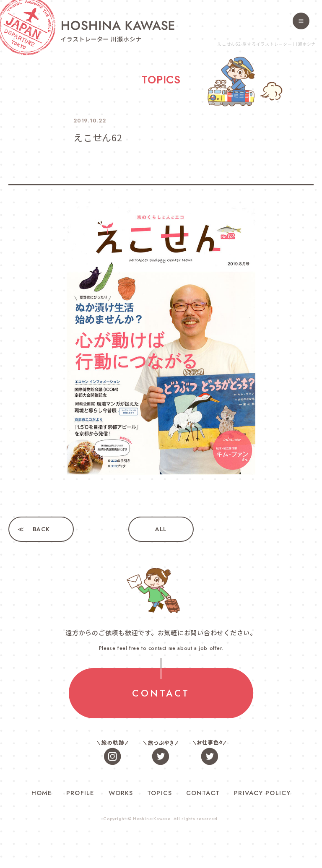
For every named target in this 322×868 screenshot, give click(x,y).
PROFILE (80, 793)
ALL (161, 529)
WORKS (121, 793)
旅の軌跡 (113, 752)
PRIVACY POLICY (262, 793)
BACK (41, 529)
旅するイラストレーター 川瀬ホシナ (118, 31)
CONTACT (161, 693)
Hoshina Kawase (152, 819)
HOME (42, 793)
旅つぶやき (161, 752)
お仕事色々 (209, 752)
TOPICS (160, 793)
